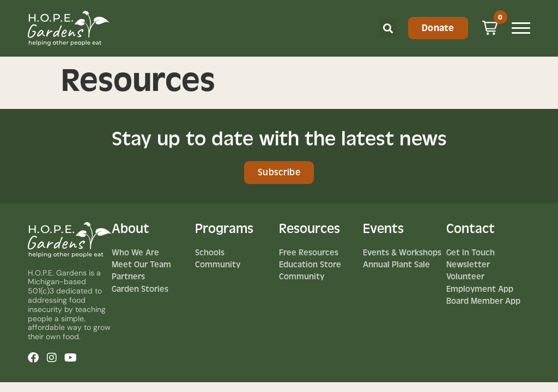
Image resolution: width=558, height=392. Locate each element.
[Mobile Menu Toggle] (521, 28)
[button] (388, 28)
